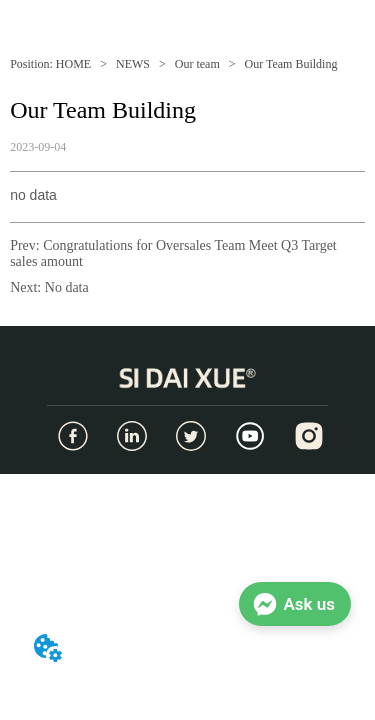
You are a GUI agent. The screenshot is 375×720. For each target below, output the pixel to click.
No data (67, 287)
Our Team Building (290, 64)
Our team (197, 64)
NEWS (133, 64)
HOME (73, 64)
